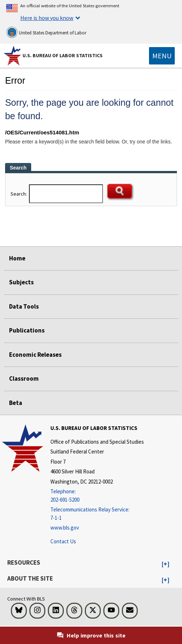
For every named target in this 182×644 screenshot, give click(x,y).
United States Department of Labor (46, 32)
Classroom (24, 379)
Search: (19, 194)
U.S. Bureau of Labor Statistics (63, 55)
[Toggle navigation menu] (162, 56)
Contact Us (63, 541)
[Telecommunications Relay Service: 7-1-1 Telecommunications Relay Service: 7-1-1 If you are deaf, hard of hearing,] (97, 514)
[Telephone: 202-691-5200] (97, 496)
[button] (166, 564)
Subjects (21, 282)
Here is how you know (47, 18)
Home (17, 258)
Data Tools (24, 306)
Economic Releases (35, 355)
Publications (27, 330)
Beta (16, 403)
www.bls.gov (65, 528)
